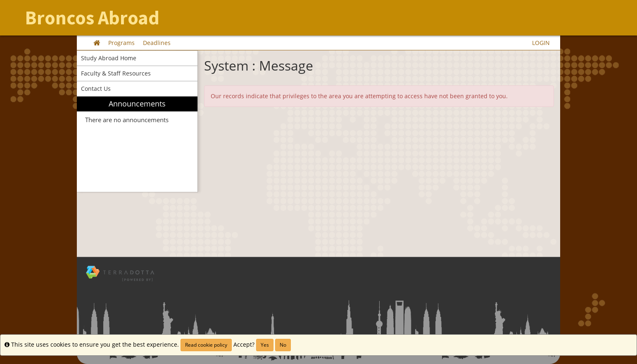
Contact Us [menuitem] (96, 89)
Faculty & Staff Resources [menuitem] (116, 73)
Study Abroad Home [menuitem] (109, 58)
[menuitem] (137, 144)
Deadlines (157, 43)
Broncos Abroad (92, 18)
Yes (265, 345)
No (283, 345)
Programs (121, 43)
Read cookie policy (206, 345)
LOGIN (541, 43)
